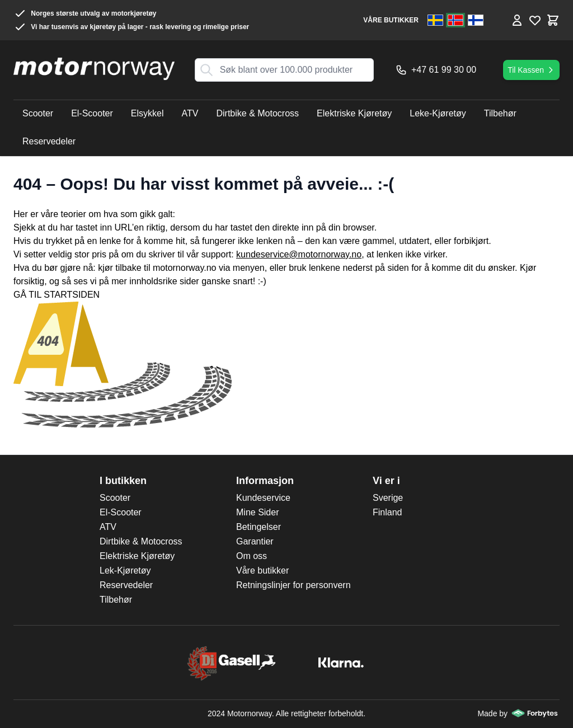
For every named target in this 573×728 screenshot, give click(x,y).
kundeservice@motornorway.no (299, 254)
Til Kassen (531, 70)
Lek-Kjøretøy (125, 570)
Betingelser (259, 527)
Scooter (115, 498)
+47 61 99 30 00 (436, 70)
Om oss (252, 556)
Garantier (255, 541)
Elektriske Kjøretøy (137, 556)
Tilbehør (116, 600)
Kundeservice (263, 498)
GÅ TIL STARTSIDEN (57, 295)
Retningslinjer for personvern (293, 585)
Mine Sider (257, 512)
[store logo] (94, 69)
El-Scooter (121, 512)
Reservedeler (126, 585)
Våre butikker (262, 570)
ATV (108, 527)
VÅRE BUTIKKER (391, 20)
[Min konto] (517, 20)
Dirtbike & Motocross (141, 541)
